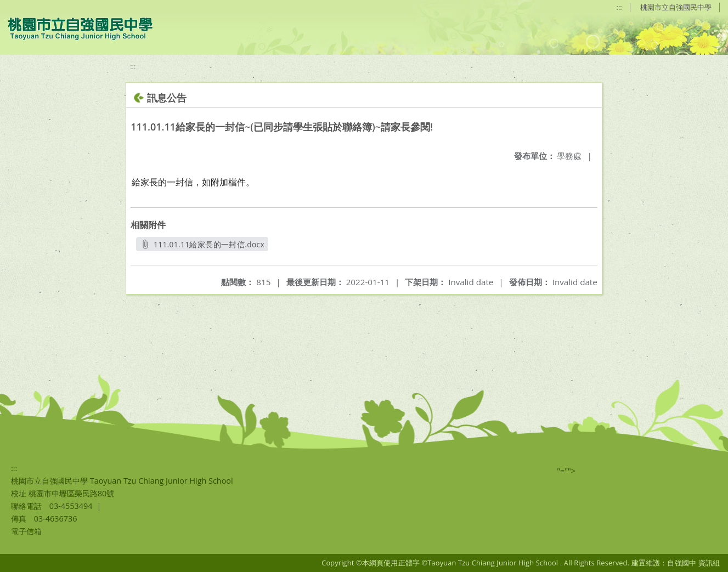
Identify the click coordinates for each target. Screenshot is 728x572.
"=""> (566, 471)
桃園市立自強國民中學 (676, 7)
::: (619, 7)
